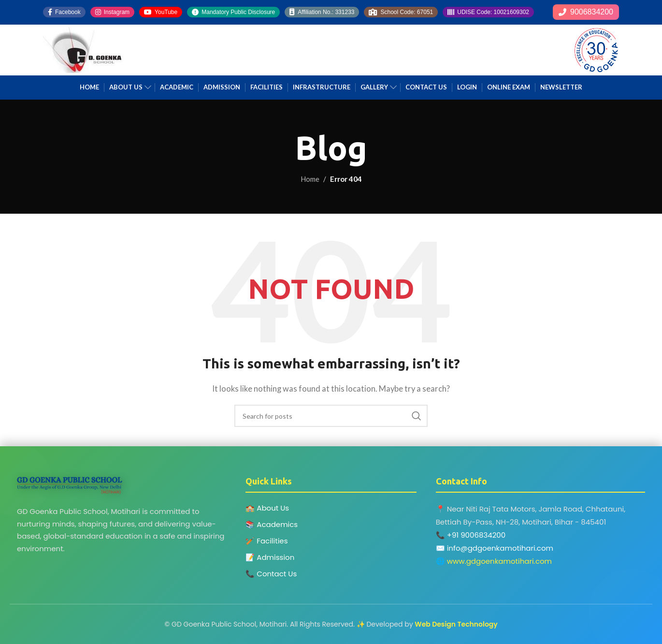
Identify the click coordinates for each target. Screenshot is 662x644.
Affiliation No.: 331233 (322, 12)
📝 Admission (270, 557)
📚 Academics (272, 524)
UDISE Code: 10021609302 (488, 12)
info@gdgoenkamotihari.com (500, 548)
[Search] (331, 416)
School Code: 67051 (401, 12)
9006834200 (586, 12)
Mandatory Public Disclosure (233, 12)
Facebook (64, 12)
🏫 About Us (267, 508)
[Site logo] (83, 49)
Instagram (112, 12)
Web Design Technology (456, 624)
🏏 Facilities (266, 541)
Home (310, 179)
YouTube (161, 12)
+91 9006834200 (476, 535)
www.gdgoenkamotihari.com (499, 561)
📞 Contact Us (271, 574)
